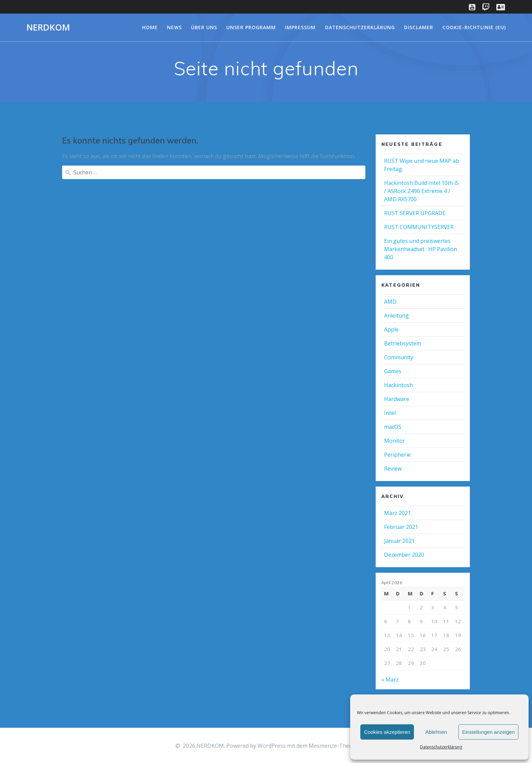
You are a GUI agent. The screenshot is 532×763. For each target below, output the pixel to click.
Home (150, 27)
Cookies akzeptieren (387, 732)
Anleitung (396, 316)
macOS (393, 427)
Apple (391, 329)
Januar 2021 (399, 541)
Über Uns (204, 27)
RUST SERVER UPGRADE (415, 213)
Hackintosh (398, 385)
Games (393, 371)
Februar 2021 (401, 527)
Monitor (395, 441)
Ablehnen (436, 732)
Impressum (300, 27)
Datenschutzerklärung (441, 747)
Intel (390, 413)
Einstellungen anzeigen (488, 732)
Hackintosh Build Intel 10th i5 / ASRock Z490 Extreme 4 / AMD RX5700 (421, 191)
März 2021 (397, 513)
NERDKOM (48, 27)
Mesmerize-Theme (333, 746)
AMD (390, 302)
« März (390, 680)
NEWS (174, 27)
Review (393, 469)
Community (399, 357)
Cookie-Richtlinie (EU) (474, 27)
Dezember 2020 (404, 555)
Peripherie (397, 455)
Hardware (397, 399)
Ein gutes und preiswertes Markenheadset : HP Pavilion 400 (421, 249)
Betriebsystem (403, 343)
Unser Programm (251, 27)
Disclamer (419, 27)
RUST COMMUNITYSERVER (419, 227)
